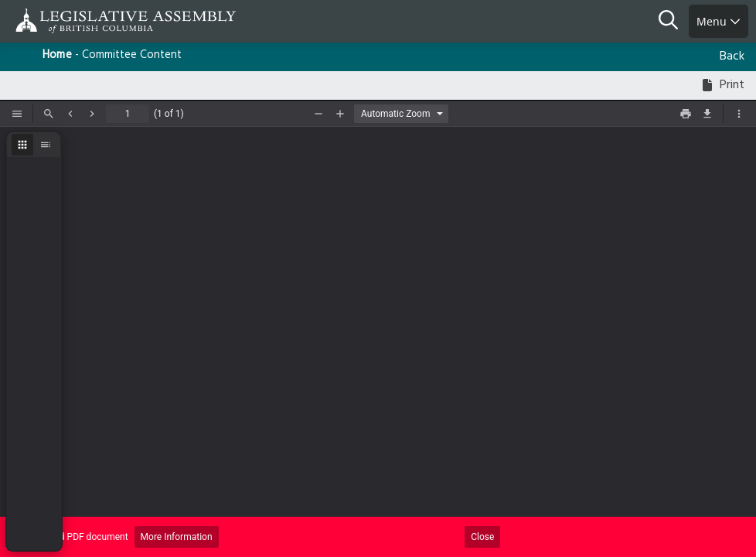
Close (482, 537)
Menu (719, 21)
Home (57, 55)
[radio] (22, 145)
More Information (177, 537)
